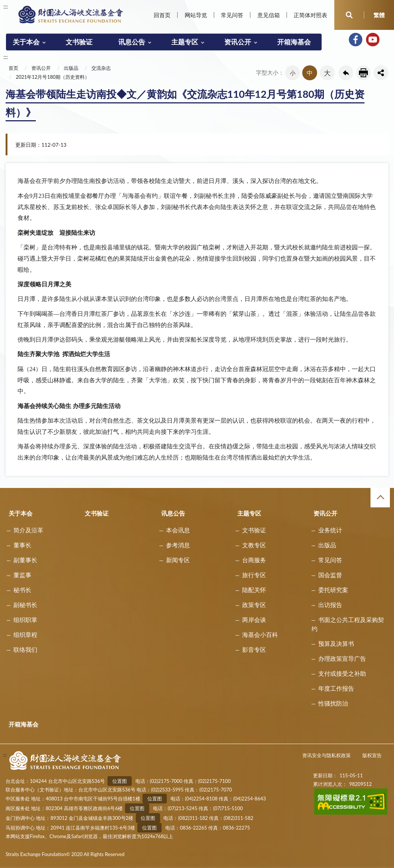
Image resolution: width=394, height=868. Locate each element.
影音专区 (254, 649)
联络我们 (25, 649)
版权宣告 (372, 755)
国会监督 (330, 575)
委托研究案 (333, 590)
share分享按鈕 (381, 73)
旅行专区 (254, 575)
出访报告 (330, 605)
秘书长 (22, 590)
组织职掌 (25, 620)
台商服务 (254, 560)
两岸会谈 (254, 620)
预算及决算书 (336, 643)
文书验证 (79, 42)
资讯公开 (238, 42)
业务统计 (330, 530)
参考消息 (178, 545)
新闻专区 (178, 560)
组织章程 (25, 634)
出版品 (71, 68)
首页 (13, 68)
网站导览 (196, 15)
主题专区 (185, 42)
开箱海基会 (294, 42)
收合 (380, 498)
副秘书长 (25, 605)
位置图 (120, 781)
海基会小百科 (260, 634)
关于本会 (26, 42)
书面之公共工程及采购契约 (348, 624)
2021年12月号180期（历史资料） (53, 77)
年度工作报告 (336, 688)
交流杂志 (101, 68)
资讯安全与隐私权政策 (326, 755)
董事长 (22, 545)
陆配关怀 (254, 590)
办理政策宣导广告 (342, 658)
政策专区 (254, 605)
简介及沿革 (28, 530)
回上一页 (346, 73)
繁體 (379, 15)
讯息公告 (132, 42)
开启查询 (349, 15)
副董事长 (25, 560)
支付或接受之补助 (342, 673)
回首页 (162, 15)
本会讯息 (178, 530)
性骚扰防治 (333, 703)
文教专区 (254, 545)
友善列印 (363, 73)
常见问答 (232, 15)
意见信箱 (269, 15)
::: (6, 6)
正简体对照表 (310, 15)
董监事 (22, 575)
